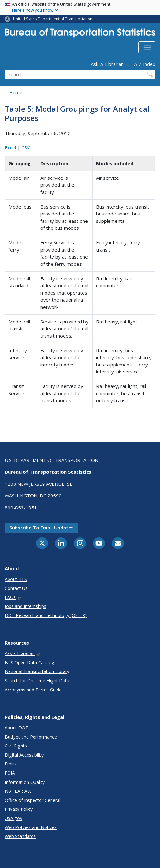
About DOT (16, 728)
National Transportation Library (37, 671)
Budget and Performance (31, 737)
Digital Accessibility (24, 755)
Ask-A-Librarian (110, 64)
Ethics (11, 764)
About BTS (16, 579)
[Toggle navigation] (147, 47)
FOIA (10, 773)
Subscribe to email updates (42, 528)
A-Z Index (145, 64)
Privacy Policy (19, 809)
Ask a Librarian (23, 653)
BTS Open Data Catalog (30, 662)
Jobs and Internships (25, 606)
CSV (26, 147)
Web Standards (20, 836)
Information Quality (25, 782)
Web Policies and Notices (31, 827)
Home (16, 93)
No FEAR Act (18, 791)
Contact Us (16, 588)
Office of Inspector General (33, 800)
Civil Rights (16, 746)
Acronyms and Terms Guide (33, 690)
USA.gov (13, 818)
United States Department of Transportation (53, 19)
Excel (10, 147)
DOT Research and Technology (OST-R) (46, 615)
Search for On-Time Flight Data (37, 681)
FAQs (13, 597)
